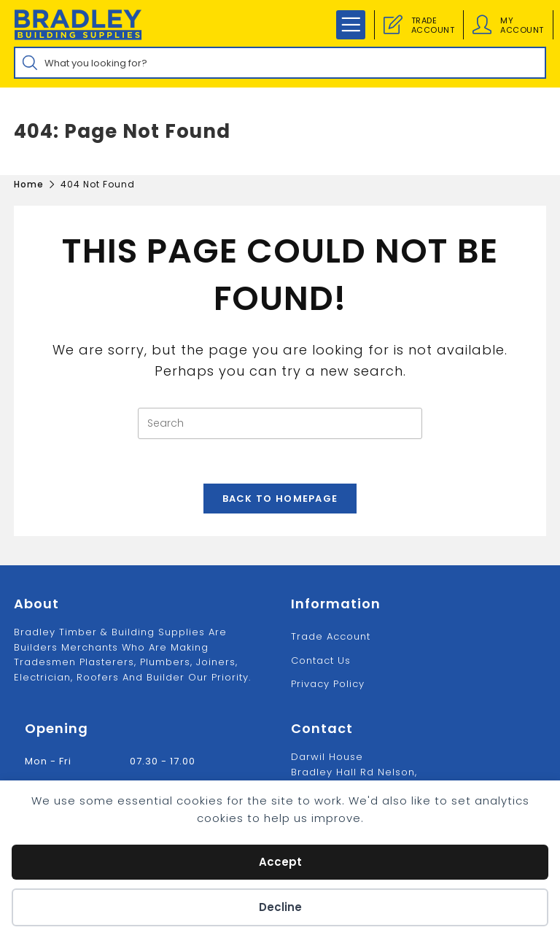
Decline (280, 907)
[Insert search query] (280, 423)
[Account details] (482, 25)
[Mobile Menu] (351, 25)
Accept (280, 862)
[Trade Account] (393, 25)
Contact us (321, 660)
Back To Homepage (280, 499)
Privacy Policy (328, 684)
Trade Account (331, 636)
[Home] (29, 184)
